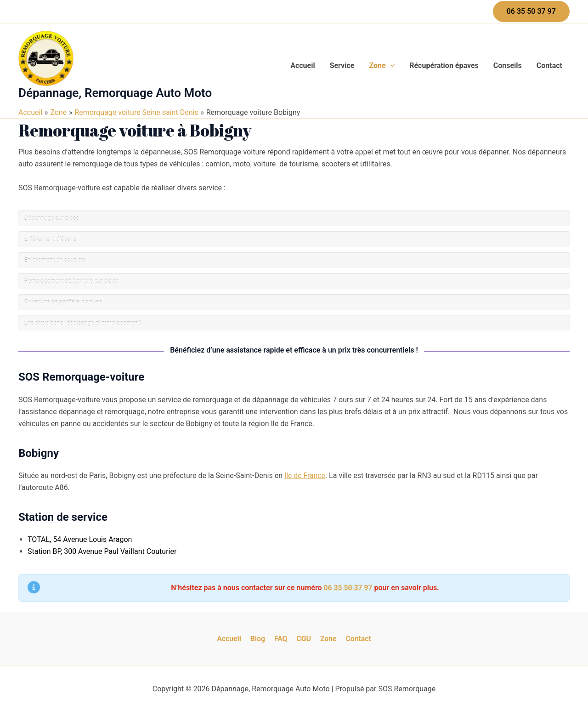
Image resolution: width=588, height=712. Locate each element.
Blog (260, 639)
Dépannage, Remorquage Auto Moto (115, 93)
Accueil (303, 66)
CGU (303, 639)
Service (342, 66)
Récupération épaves (444, 66)
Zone (382, 66)
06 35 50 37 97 (348, 588)
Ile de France (305, 476)
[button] (531, 11)
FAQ (281, 639)
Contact (549, 66)
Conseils (508, 66)
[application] (390, 66)
